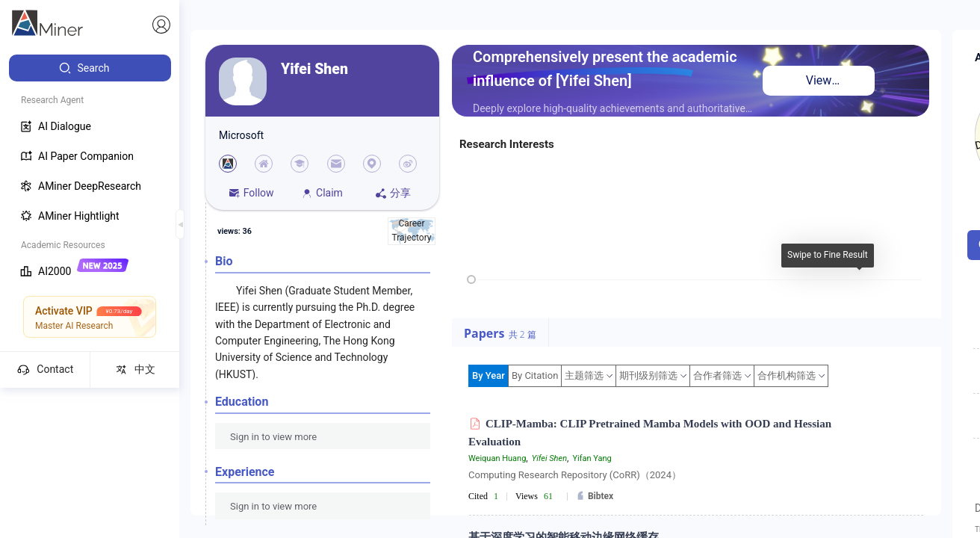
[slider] (471, 279)
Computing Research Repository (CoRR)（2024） (575, 475)
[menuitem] (90, 68)
